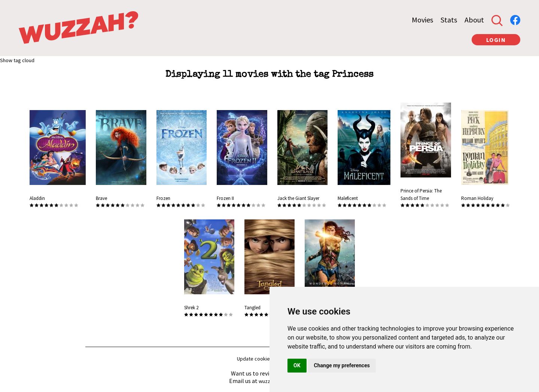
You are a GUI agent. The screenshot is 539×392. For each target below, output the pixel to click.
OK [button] (297, 365)
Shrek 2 (191, 308)
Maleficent (348, 198)
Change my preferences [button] (342, 365)
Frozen (163, 198)
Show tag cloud (17, 60)
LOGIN (496, 40)
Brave (101, 198)
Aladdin (37, 198)
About (474, 20)
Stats (449, 20)
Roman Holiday (477, 198)
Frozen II (225, 198)
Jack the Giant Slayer (298, 198)
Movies (422, 20)
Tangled (252, 308)
